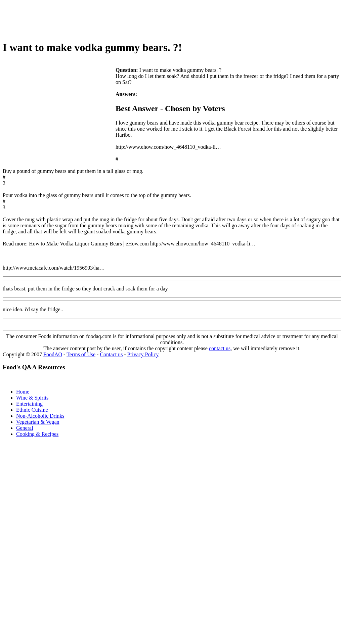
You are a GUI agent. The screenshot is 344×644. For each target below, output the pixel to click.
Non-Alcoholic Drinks (40, 416)
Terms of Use (81, 354)
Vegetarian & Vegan (38, 422)
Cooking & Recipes (37, 434)
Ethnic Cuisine (32, 410)
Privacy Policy (143, 354)
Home (23, 392)
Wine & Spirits (32, 398)
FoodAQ (53, 354)
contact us (220, 348)
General (25, 428)
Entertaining (29, 404)
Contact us (111, 354)
